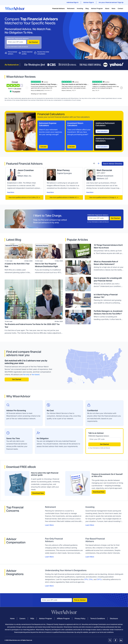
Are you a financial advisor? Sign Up (111, 2)
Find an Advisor (80, 600)
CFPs (86, 579)
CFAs (91, 579)
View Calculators (102, 131)
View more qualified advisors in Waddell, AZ (64, 197)
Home (12, 619)
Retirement (71, 9)
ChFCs (99, 579)
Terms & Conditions (98, 619)
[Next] (98, 163)
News (113, 9)
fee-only (26, 375)
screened (14, 52)
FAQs (32, 619)
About (107, 9)
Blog (87, 9)
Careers (22, 619)
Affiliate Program (63, 619)
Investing (80, 9)
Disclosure (114, 619)
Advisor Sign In (89, 2)
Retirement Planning (12, 246)
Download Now (38, 493)
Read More (11, 192)
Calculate (43, 147)
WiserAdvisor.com (14, 640)
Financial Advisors (58, 9)
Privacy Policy (80, 619)
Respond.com (39, 624)
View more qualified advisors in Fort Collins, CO (24, 197)
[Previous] (94, 163)
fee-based (36, 375)
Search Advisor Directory (113, 164)
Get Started (33, 42)
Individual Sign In (73, 2)
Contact (120, 9)
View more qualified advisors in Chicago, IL (104, 197)
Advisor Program (97, 9)
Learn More (49, 525)
